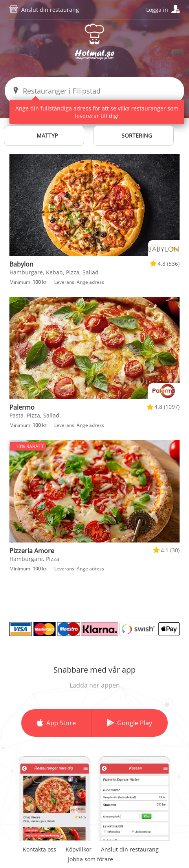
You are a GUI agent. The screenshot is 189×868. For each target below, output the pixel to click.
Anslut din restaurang (50, 10)
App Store (61, 723)
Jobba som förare (91, 859)
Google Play (135, 723)
